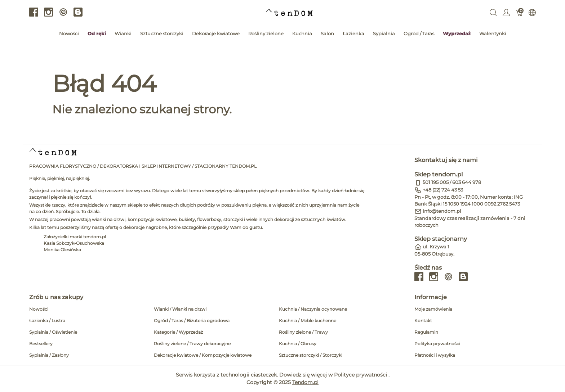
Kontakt (423, 321)
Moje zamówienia (433, 309)
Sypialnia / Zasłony (49, 355)
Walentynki (493, 33)
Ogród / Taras (419, 33)
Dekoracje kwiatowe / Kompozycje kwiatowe (203, 355)
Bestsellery (41, 344)
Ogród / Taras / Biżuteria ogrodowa (192, 321)
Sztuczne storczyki (162, 33)
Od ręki (97, 33)
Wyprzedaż (457, 33)
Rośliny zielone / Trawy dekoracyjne (192, 344)
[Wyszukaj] (493, 12)
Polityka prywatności (437, 344)
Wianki (123, 33)
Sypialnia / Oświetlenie (53, 332)
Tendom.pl (305, 382)
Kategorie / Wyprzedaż (178, 332)
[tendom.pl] (289, 12)
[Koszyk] (519, 12)
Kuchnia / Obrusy (298, 344)
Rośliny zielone (266, 33)
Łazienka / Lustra (47, 321)
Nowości (69, 33)
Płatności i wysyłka (435, 355)
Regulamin (426, 332)
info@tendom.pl (442, 211)
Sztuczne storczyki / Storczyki (311, 355)
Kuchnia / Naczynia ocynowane (313, 309)
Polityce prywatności (361, 375)
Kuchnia (302, 33)
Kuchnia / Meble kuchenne (308, 321)
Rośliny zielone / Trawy (303, 332)
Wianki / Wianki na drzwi (180, 309)
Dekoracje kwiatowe (216, 33)
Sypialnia (384, 33)
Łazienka (353, 33)
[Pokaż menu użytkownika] (506, 12)
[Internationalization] (532, 12)
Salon (327, 33)
